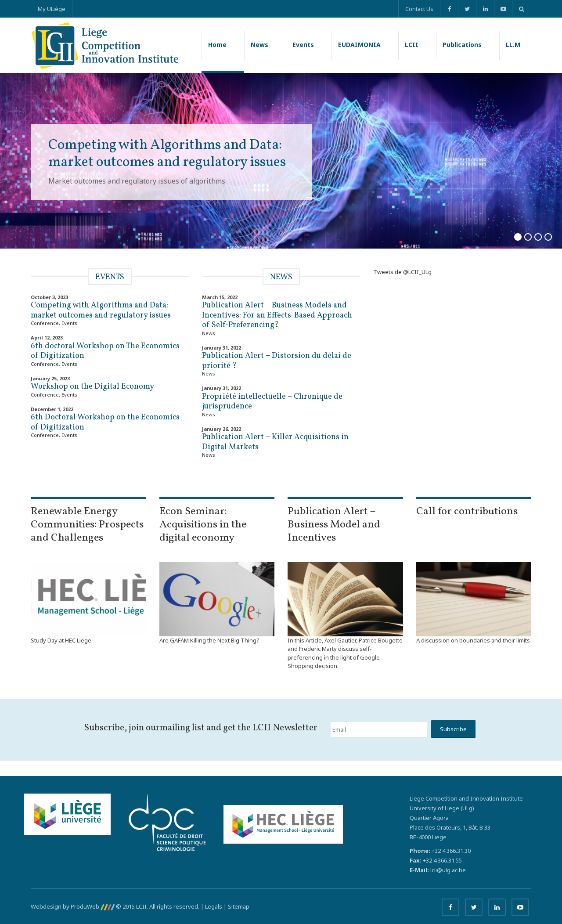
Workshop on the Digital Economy (92, 387)
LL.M (513, 45)
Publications (462, 45)
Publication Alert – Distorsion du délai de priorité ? (277, 361)
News (259, 45)
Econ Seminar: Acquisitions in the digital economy (203, 525)
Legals (214, 906)
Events (303, 45)
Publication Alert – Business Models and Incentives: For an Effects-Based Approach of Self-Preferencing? (277, 315)
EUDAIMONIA (359, 45)
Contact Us (419, 9)
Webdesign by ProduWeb (73, 906)
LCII (412, 45)
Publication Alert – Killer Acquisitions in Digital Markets (275, 442)
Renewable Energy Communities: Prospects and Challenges (87, 525)
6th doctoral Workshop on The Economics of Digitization (105, 351)
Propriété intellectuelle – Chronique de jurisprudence (272, 402)
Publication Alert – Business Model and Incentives (334, 525)
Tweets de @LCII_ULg (402, 272)
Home (217, 45)
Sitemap (239, 906)
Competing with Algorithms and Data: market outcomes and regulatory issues (101, 310)
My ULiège (52, 9)
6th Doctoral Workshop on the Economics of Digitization (105, 422)
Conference (45, 323)
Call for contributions (467, 512)
